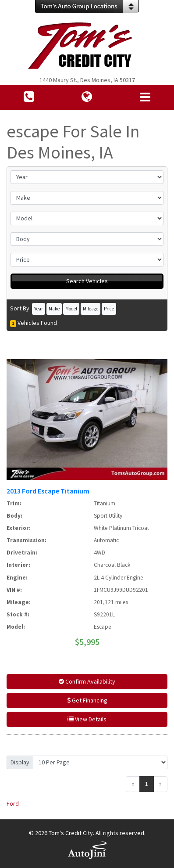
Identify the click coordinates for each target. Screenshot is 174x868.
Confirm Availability (87, 681)
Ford (13, 803)
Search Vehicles (87, 281)
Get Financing (87, 700)
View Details (87, 719)
